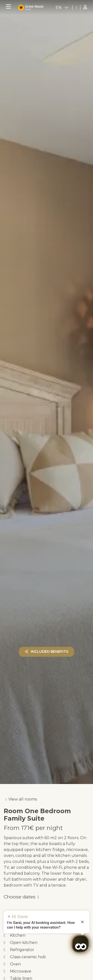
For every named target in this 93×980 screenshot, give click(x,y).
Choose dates (20, 897)
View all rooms (23, 799)
